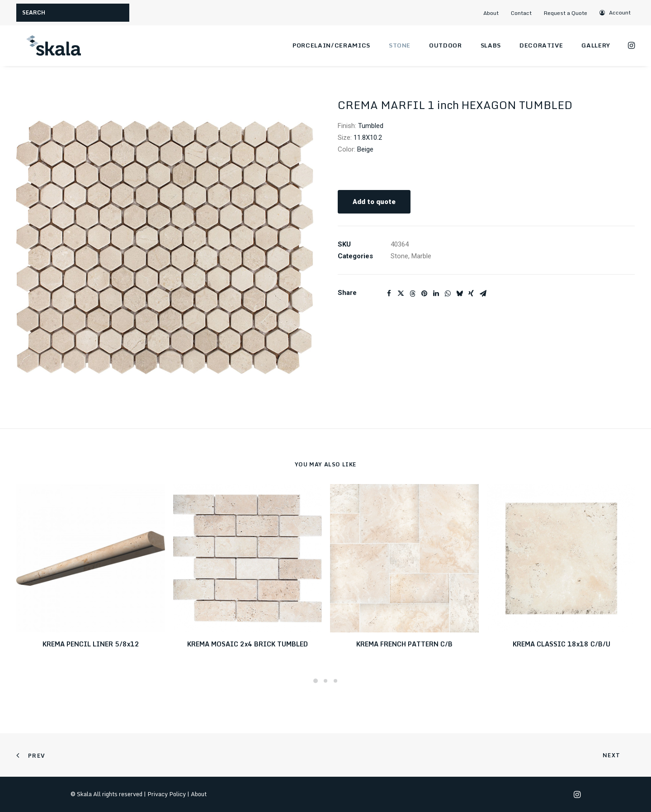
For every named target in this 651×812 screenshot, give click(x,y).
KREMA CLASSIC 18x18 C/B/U (561, 644)
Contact (521, 13)
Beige (365, 149)
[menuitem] (495, 13)
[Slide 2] (325, 681)
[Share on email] (483, 294)
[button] (616, 12)
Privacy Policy (167, 794)
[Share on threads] (412, 294)
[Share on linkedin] (436, 294)
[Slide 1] (316, 681)
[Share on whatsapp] (448, 294)
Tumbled (371, 126)
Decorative (541, 45)
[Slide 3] (335, 681)
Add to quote (374, 202)
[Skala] (52, 46)
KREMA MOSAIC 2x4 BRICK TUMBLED (248, 644)
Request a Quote (566, 13)
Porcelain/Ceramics (331, 45)
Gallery (596, 45)
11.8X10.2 (368, 138)
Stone (400, 45)
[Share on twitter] (401, 294)
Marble (421, 256)
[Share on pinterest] (424, 294)
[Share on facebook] (389, 294)
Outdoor (446, 45)
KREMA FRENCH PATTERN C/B (404, 644)
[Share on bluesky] (459, 294)
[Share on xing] (471, 294)
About (491, 13)
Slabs (491, 45)
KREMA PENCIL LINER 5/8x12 (91, 644)
